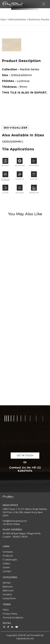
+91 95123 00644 (11, 524)
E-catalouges (10, 560)
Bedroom (8, 587)
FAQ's (6, 610)
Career (6, 567)
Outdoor (7, 594)
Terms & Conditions (13, 618)
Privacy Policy (10, 614)
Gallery (7, 564)
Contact (7, 571)
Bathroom (8, 591)
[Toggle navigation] (44, 4)
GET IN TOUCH (25, 455)
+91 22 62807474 (29, 469)
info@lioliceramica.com (15, 521)
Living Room (9, 598)
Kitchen (7, 583)
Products (8, 556)
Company (8, 552)
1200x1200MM (12, 142)
